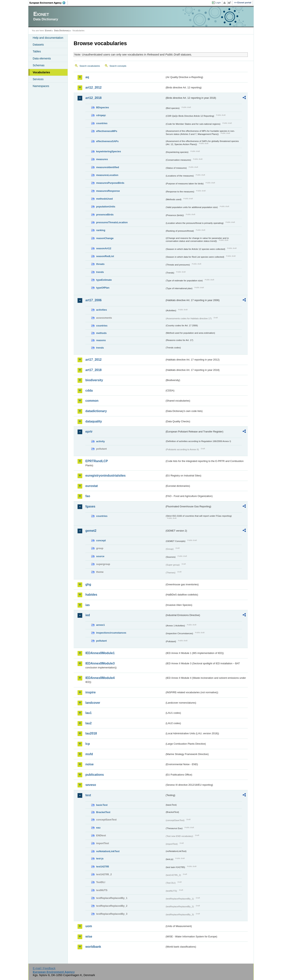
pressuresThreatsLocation (112, 222)
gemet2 (91, 531)
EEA (49, 3)
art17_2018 (94, 370)
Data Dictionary (62, 30)
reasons (101, 340)
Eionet (48, 30)
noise (89, 764)
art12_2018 (94, 98)
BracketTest (103, 812)
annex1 (100, 625)
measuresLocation (107, 175)
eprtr (89, 432)
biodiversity (94, 380)
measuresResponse (108, 191)
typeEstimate (104, 280)
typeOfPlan (103, 288)
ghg (88, 584)
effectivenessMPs (107, 131)
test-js (100, 859)
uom (89, 926)
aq (87, 77)
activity (100, 441)
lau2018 (91, 733)
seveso (91, 785)
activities (102, 310)
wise (89, 937)
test (88, 795)
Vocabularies (41, 72)
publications (95, 775)
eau (98, 828)
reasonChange (105, 238)
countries (102, 123)
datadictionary (96, 411)
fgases (90, 506)
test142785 (103, 867)
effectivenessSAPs (107, 141)
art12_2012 (94, 87)
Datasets (38, 45)
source (100, 556)
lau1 (89, 713)
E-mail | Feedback (44, 968)
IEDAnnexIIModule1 (100, 653)
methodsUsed (104, 199)
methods (101, 333)
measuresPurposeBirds (110, 183)
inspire (90, 692)
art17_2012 (94, 360)
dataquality (94, 421)
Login (218, 3)
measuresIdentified (108, 167)
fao (88, 496)
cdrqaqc (101, 115)
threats (100, 264)
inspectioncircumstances (111, 633)
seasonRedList (105, 256)
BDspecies (103, 107)
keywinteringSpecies (109, 151)
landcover (93, 703)
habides (91, 595)
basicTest (102, 805)
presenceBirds (105, 215)
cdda (89, 390)
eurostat (92, 486)
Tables (37, 51)
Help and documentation (48, 38)
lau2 (89, 723)
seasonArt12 (104, 248)
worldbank (93, 947)
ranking (101, 230)
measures (102, 159)
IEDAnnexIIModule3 (100, 663)
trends (100, 272)
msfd (89, 754)
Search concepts (118, 66)
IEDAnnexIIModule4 (100, 678)
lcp (88, 744)
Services (38, 79)
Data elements (42, 58)
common (92, 401)
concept (101, 540)
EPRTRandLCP (97, 461)
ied (88, 615)
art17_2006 (94, 300)
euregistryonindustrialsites (105, 476)
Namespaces (41, 86)
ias (88, 605)
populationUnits (106, 207)
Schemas (39, 65)
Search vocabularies (90, 66)
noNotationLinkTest (108, 851)
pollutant (101, 641)
